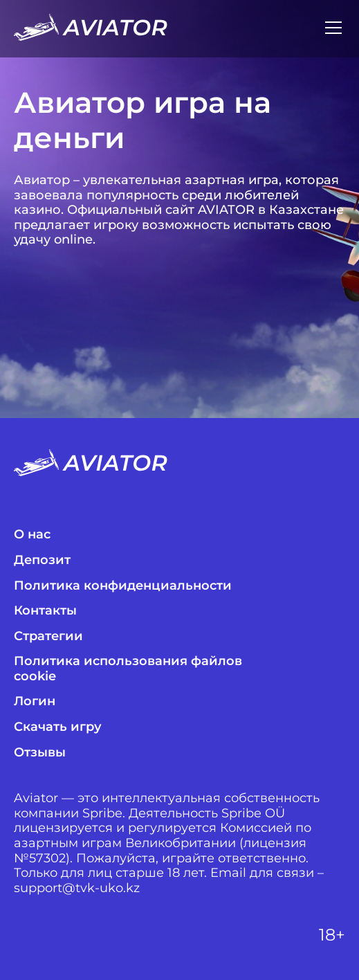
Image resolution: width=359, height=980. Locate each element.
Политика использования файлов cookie (128, 669)
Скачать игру (58, 727)
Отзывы (40, 753)
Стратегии (48, 636)
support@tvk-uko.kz (77, 888)
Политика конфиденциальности (123, 586)
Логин (35, 701)
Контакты (45, 611)
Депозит (42, 560)
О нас (32, 535)
